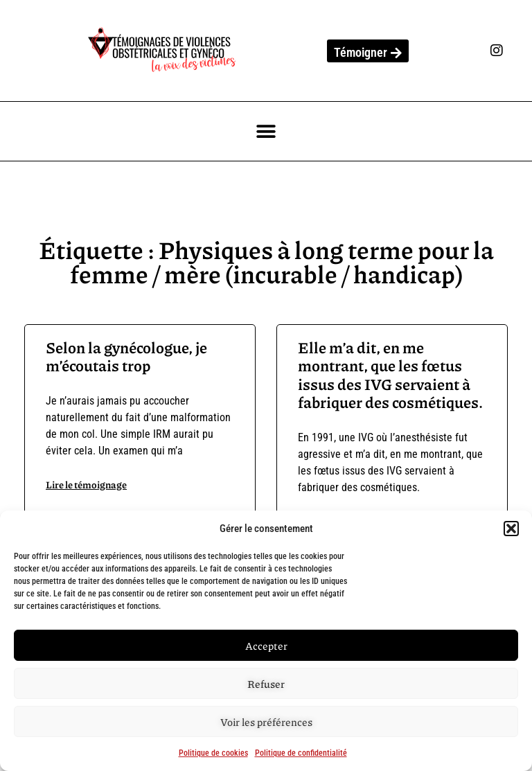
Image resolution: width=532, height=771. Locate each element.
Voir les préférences (266, 722)
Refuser (266, 684)
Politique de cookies (213, 753)
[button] (511, 529)
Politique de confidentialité (301, 753)
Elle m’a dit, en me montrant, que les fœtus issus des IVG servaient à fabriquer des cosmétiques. (390, 375)
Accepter (266, 646)
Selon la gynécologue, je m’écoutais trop (126, 356)
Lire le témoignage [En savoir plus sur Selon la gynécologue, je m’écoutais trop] (86, 484)
